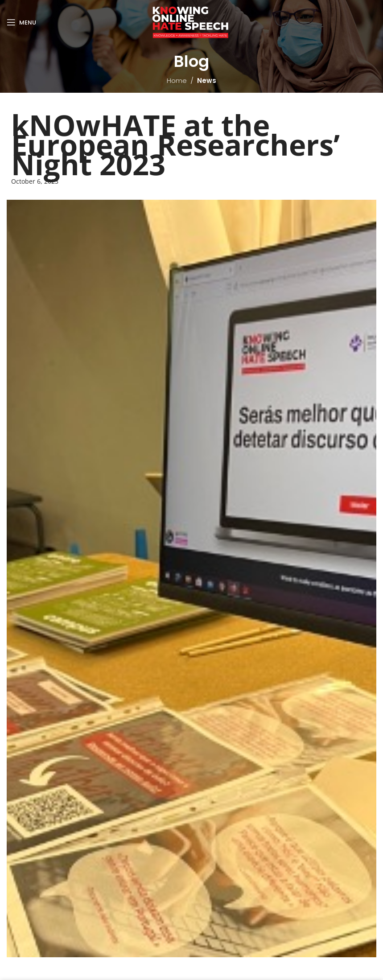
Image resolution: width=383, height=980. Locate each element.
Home (177, 80)
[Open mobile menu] (21, 22)
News (207, 80)
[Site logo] (192, 22)
